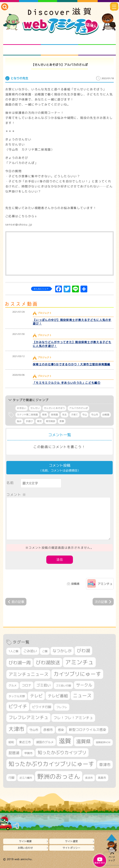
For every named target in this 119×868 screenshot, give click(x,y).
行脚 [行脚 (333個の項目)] (11, 778)
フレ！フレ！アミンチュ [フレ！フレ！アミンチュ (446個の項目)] (73, 718)
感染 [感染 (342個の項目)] (61, 730)
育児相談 (51, 421)
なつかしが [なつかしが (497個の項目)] (62, 651)
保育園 (54, 415)
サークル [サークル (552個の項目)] (84, 685)
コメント (16, 495)
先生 (64, 415)
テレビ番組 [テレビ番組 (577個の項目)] (58, 696)
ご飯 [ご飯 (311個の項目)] (45, 651)
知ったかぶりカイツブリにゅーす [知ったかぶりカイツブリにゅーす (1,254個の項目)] (51, 764)
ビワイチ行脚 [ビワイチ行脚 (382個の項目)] (42, 707)
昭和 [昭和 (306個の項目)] (11, 742)
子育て (75, 415)
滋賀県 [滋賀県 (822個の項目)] (83, 741)
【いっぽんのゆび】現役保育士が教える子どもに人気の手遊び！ (72, 322)
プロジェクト (59, 50)
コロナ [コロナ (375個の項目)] (27, 685)
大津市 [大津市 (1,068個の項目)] (16, 729)
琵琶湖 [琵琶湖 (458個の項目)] (14, 753)
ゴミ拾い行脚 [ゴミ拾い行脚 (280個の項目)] (63, 686)
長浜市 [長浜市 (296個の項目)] (89, 778)
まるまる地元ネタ (22, 50)
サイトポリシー (71, 848)
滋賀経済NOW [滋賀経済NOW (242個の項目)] (103, 742)
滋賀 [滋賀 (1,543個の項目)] (65, 741)
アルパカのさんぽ (78, 408)
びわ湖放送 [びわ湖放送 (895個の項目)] (48, 662)
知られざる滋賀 (22, 40)
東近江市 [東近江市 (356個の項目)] (25, 742)
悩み (19, 421)
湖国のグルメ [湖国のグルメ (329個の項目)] (45, 742)
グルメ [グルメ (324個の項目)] (13, 685)
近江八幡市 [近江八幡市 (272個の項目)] (26, 778)
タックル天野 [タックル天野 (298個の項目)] (17, 696)
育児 (39, 421)
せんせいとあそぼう (54, 408)
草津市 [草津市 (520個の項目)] (105, 765)
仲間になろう (97, 40)
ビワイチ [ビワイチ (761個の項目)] (18, 706)
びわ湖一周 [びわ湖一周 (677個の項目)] (20, 663)
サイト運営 (71, 841)
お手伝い (22, 408)
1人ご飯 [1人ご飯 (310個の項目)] (13, 651)
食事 (62, 421)
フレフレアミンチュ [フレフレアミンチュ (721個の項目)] (28, 717)
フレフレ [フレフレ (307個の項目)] (62, 707)
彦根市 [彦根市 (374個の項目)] (48, 730)
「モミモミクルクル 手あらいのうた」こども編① (67, 383)
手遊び (29, 421)
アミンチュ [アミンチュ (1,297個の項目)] (79, 662)
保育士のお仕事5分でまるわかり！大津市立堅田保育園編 (72, 364)
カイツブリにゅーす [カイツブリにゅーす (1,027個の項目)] (77, 674)
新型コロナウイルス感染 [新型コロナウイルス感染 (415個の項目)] (88, 730)
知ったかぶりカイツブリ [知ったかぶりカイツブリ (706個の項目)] (62, 752)
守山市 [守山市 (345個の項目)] (34, 730)
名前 (10, 483)
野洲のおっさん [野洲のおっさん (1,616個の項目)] (59, 776)
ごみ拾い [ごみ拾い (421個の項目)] (30, 651)
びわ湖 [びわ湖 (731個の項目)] (83, 651)
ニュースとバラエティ (97, 50)
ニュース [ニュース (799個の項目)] (82, 695)
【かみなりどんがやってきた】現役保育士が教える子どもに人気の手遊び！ (72, 344)
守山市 (95, 415)
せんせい (35, 408)
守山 (85, 415)
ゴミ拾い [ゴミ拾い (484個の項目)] (44, 685)
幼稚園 (106, 415)
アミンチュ (105, 584)
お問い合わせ (25, 848)
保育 (44, 415)
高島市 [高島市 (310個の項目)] (102, 778)
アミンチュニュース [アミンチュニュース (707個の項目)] (28, 674)
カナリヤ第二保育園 (27, 415)
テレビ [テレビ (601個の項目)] (36, 696)
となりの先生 (59, 40)
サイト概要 (25, 841)
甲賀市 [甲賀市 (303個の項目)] (28, 753)
